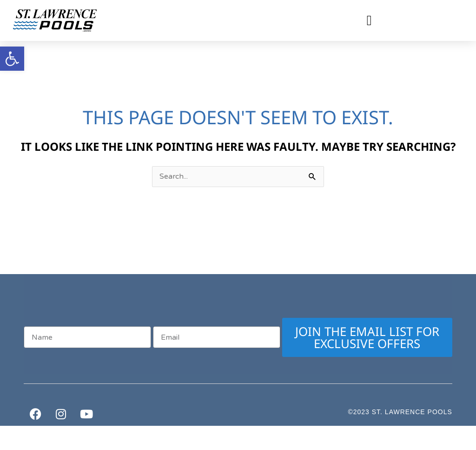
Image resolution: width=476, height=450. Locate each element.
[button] (369, 21)
